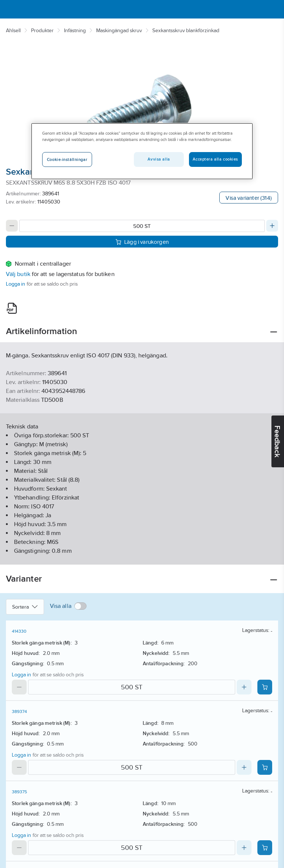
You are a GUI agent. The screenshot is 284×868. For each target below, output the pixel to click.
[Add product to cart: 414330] (265, 687)
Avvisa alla (159, 159)
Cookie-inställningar (67, 159)
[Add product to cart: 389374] (265, 767)
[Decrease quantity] (12, 226)
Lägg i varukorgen (142, 241)
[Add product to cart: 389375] (265, 848)
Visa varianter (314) (249, 198)
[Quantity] (142, 226)
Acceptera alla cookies (215, 159)
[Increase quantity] (272, 226)
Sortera (25, 607)
